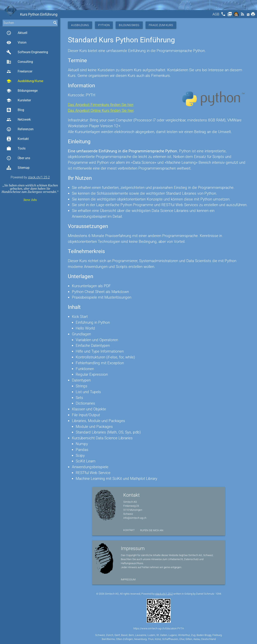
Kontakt (18, 139)
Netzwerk (19, 120)
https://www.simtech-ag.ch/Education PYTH (159, 628)
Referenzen (20, 129)
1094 (218, 594)
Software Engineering (27, 52)
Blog (15, 110)
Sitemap (18, 168)
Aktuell (17, 33)
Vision (16, 43)
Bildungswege (22, 91)
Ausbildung (80, 25)
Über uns (18, 158)
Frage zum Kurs (161, 25)
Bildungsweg (129, 25)
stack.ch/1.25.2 (39, 177)
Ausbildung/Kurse (25, 81)
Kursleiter (19, 100)
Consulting (20, 62)
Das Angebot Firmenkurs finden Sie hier (101, 105)
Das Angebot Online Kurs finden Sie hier (101, 110)
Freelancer (19, 71)
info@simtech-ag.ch (135, 518)
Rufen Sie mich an (152, 530)
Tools (16, 149)
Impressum (128, 579)
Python (104, 25)
